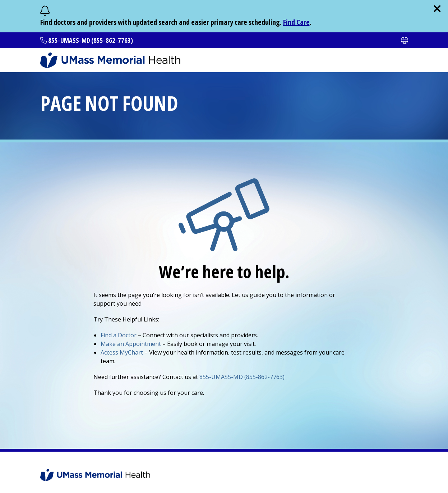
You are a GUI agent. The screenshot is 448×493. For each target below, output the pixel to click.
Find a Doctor (119, 335)
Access (122, 352)
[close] (437, 9)
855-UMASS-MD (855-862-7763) (91, 40)
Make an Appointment (131, 344)
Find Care (296, 22)
